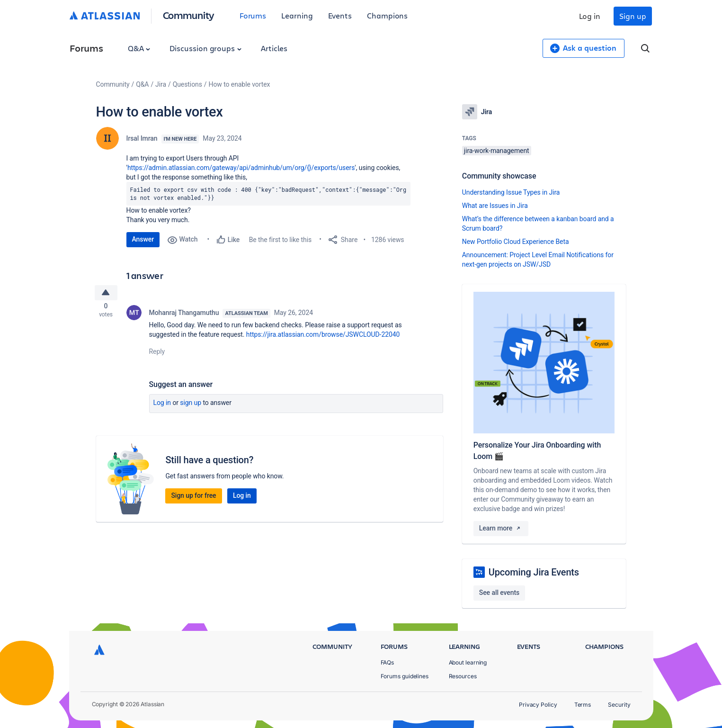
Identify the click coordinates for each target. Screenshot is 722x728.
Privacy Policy (538, 705)
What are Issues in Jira (495, 206)
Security (619, 705)
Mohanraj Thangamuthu (184, 315)
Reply (157, 354)
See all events (499, 593)
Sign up (633, 16)
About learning (468, 662)
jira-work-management (497, 151)
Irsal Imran (142, 138)
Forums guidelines (405, 676)
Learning (297, 15)
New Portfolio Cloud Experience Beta (516, 242)
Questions (187, 84)
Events (340, 15)
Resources (463, 676)
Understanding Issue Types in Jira (511, 192)
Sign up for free (193, 498)
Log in (590, 16)
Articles (274, 48)
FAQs (388, 662)
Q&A (139, 48)
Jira (161, 84)
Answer (143, 239)
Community (189, 15)
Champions (387, 15)
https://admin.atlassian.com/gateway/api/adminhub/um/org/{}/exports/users (241, 168)
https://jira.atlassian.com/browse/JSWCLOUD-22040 (323, 337)
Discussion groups (205, 48)
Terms (583, 705)
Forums (253, 15)
